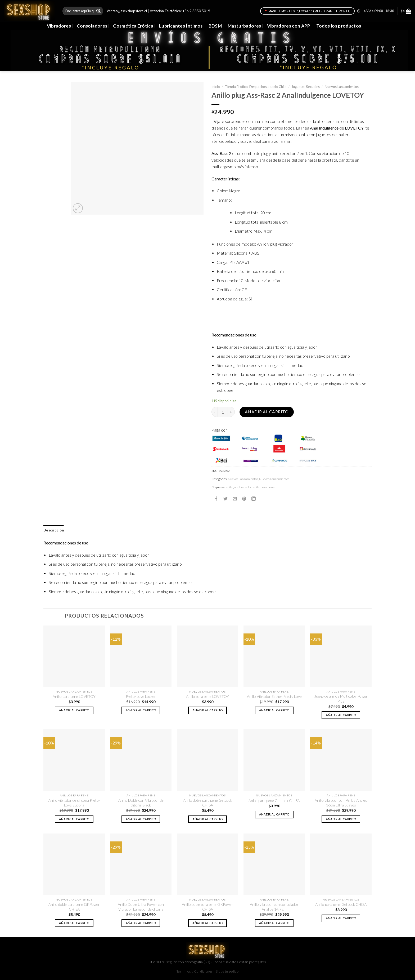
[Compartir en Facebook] (216, 499)
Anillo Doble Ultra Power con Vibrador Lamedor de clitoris (141, 907)
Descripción (54, 530)
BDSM (215, 26)
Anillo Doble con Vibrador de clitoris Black (141, 803)
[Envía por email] (235, 499)
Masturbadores (244, 26)
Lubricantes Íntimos (181, 26)
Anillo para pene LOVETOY (74, 696)
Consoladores (92, 26)
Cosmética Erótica (133, 26)
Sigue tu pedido (227, 971)
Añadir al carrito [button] (74, 710)
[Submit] (98, 11)
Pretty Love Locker (141, 696)
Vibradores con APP (289, 26)
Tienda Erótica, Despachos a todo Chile (256, 87)
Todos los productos (339, 26)
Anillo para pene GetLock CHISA (274, 801)
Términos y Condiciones (195, 971)
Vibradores (59, 26)
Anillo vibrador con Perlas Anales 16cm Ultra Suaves (341, 803)
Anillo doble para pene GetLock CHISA (208, 803)
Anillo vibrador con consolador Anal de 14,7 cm (274, 907)
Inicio (216, 87)
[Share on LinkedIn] (254, 499)
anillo (229, 487)
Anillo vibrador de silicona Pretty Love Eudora (74, 803)
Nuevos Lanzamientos (342, 87)
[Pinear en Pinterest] (244, 499)
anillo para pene (264, 487)
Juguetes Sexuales (306, 87)
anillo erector (243, 487)
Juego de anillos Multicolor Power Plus (341, 699)
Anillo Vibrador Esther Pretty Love (274, 696)
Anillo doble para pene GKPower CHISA (74, 907)
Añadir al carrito (267, 412)
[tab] (54, 530)
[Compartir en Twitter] (225, 499)
